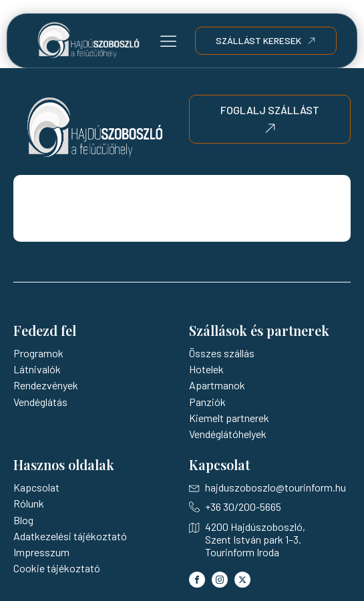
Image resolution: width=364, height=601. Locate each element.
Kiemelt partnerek (229, 418)
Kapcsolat (36, 487)
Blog (23, 520)
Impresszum (41, 552)
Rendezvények (46, 385)
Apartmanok (217, 385)
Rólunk (29, 503)
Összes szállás (222, 353)
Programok (38, 353)
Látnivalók (37, 369)
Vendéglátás (40, 402)
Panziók (207, 402)
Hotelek (206, 369)
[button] (168, 41)
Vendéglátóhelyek (228, 434)
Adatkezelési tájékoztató (70, 536)
